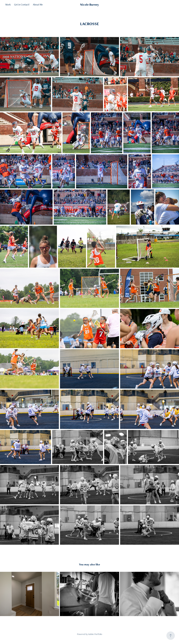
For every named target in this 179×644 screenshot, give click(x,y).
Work (8, 5)
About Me (38, 5)
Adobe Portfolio (95, 634)
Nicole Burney (89, 5)
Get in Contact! (22, 5)
